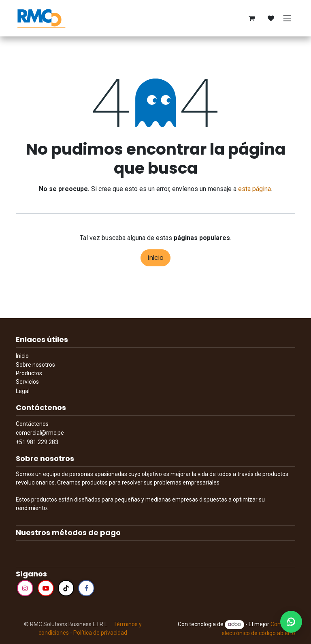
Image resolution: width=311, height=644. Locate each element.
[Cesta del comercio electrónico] (251, 18)
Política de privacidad (100, 633)
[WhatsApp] (291, 622)
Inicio (155, 258)
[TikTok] (66, 588)
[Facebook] (86, 588)
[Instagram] (25, 588)
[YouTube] (46, 588)
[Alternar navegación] (287, 18)
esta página (255, 189)
